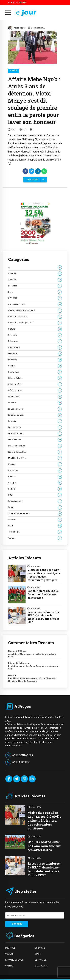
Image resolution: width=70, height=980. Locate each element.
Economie (35, 354)
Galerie (35, 366)
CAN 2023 (35, 298)
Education (35, 360)
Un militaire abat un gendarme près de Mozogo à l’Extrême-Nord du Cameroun (32, 680)
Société (13, 71)
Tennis (35, 538)
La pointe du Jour (35, 415)
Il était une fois (35, 384)
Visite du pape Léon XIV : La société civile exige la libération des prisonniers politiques (44, 575)
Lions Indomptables (35, 452)
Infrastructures (35, 390)
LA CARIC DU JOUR (14, 960)
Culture (35, 329)
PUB (35, 495)
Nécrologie (35, 470)
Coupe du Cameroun (35, 317)
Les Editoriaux (35, 440)
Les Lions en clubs (35, 446)
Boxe (35, 292)
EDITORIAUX (41, 960)
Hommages (35, 372)
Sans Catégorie (35, 501)
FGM (10, 675)
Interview (35, 403)
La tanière (35, 421)
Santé (35, 507)
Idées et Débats (35, 378)
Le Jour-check (35, 427)
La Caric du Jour (35, 409)
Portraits (35, 489)
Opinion (35, 477)
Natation (35, 464)
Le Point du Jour (35, 434)
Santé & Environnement (35, 514)
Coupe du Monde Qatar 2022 (35, 323)
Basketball (35, 286)
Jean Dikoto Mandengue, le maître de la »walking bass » (32, 655)
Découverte (35, 341)
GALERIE (9, 966)
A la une (35, 274)
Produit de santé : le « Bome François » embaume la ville (33, 667)
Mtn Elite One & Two (35, 458)
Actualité (35, 280)
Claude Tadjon (16, 28)
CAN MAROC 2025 (35, 304)
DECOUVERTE (41, 966)
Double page (35, 347)
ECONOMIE (40, 948)
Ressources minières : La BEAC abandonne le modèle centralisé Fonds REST (44, 617)
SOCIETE (9, 954)
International (35, 397)
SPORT (38, 954)
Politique (35, 483)
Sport (35, 526)
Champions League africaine (35, 310)
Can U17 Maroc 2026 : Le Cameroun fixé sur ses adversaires (43, 594)
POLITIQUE (10, 948)
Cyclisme (35, 335)
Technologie (35, 532)
